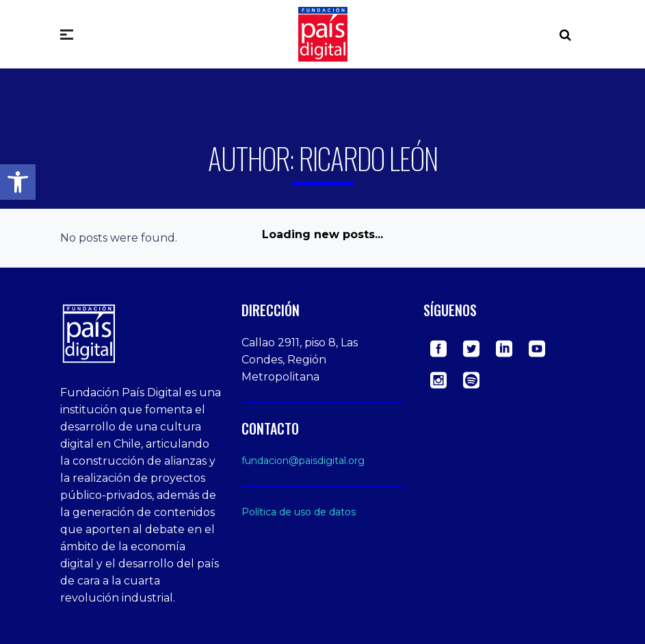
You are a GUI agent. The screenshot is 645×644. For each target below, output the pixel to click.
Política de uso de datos (299, 512)
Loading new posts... (322, 235)
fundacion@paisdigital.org (303, 461)
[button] (18, 182)
